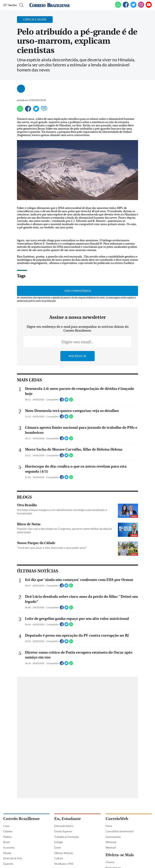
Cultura (59, 858)
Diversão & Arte (13, 858)
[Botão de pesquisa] (21, 5)
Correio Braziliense (21, 819)
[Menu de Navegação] (10, 5)
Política (7, 837)
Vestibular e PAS (64, 864)
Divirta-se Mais (120, 855)
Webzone (111, 842)
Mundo (7, 853)
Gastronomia (113, 837)
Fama (109, 826)
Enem (58, 848)
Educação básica (64, 826)
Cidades (8, 831)
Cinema (110, 862)
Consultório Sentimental (119, 831)
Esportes (8, 864)
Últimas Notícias (64, 853)
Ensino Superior (63, 831)
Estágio (59, 842)
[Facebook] (126, 7)
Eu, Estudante (68, 819)
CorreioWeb (117, 819)
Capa (6, 826)
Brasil (6, 842)
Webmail (111, 848)
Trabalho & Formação (67, 837)
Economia (9, 848)
